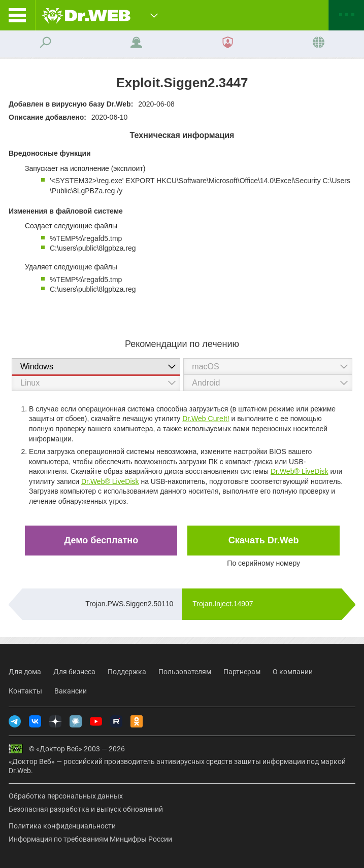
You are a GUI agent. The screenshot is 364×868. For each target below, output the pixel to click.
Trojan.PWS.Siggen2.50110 (129, 604)
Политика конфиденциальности (62, 826)
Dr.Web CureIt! (206, 419)
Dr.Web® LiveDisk (300, 471)
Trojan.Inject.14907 (223, 604)
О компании (293, 672)
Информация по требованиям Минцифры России (90, 839)
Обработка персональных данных (66, 796)
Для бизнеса (74, 672)
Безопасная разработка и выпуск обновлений (86, 809)
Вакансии (71, 691)
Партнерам (242, 672)
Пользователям (185, 672)
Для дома (25, 672)
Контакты (25, 691)
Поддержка (127, 672)
